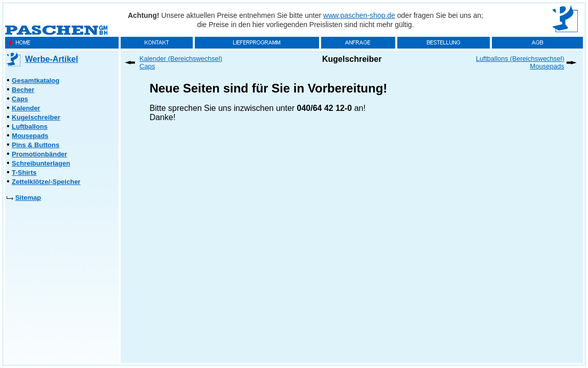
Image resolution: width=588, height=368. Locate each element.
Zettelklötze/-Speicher (46, 182)
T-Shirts (24, 172)
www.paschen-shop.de (359, 15)
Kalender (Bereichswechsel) (181, 59)
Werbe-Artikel (52, 59)
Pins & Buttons (36, 145)
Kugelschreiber (36, 117)
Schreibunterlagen (41, 163)
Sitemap (28, 198)
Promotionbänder (39, 154)
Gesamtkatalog (36, 80)
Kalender (26, 108)
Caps (20, 99)
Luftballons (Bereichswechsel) (520, 59)
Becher (23, 90)
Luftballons (30, 126)
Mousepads (30, 136)
